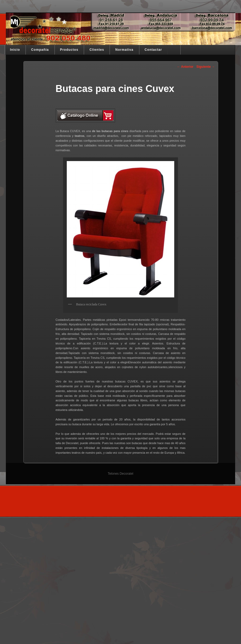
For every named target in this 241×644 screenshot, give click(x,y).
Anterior (185, 67)
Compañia (40, 50)
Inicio (15, 50)
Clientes (97, 50)
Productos (69, 50)
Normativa (124, 50)
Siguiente (205, 67)
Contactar (153, 50)
